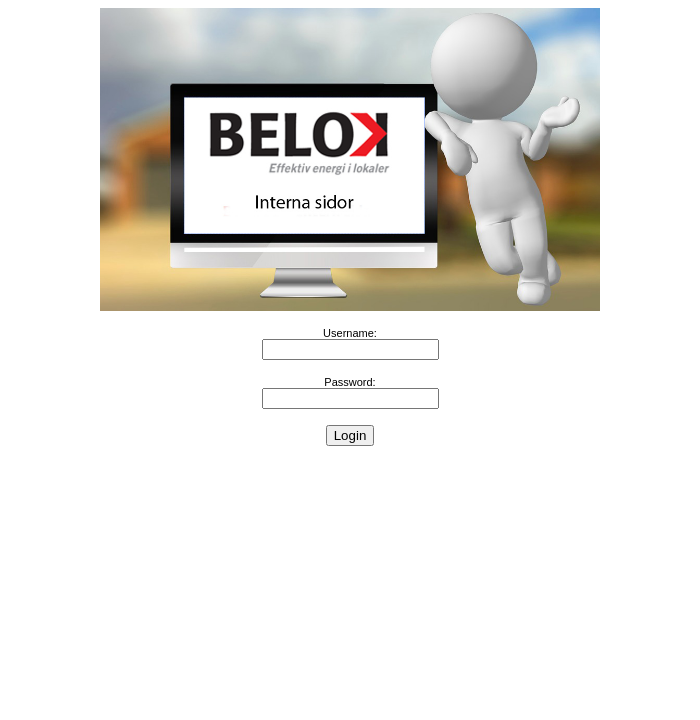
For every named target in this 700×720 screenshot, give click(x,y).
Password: (349, 382)
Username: (350, 333)
